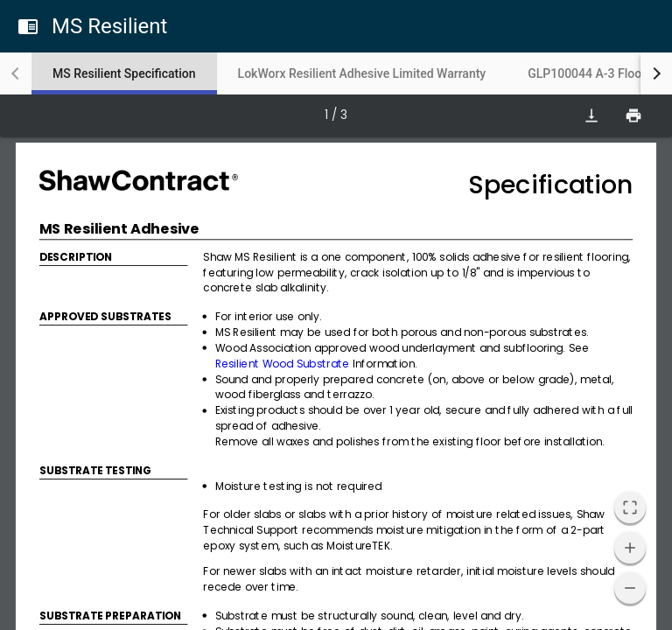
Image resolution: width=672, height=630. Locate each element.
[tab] (124, 73)
